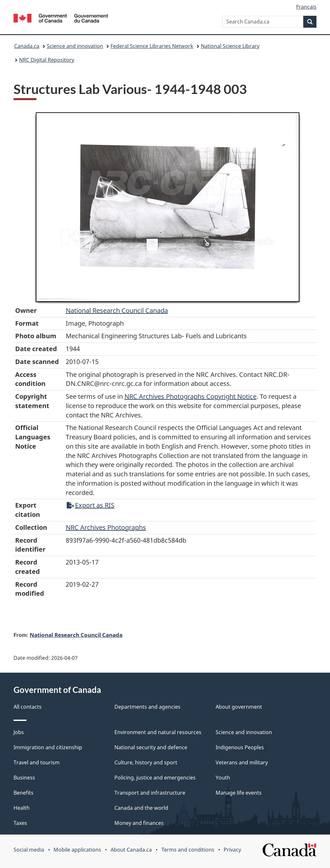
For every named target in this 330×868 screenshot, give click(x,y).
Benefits (24, 793)
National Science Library (230, 46)
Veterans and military (242, 762)
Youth (223, 778)
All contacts (28, 707)
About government (239, 707)
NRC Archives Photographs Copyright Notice (190, 396)
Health (22, 808)
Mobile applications (77, 850)
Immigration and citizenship (48, 747)
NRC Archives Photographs (106, 527)
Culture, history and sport (146, 762)
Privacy (232, 850)
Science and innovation (75, 46)
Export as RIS (91, 505)
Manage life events (239, 793)
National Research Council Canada (117, 310)
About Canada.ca (131, 850)
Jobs (19, 732)
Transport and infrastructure (150, 793)
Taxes (20, 823)
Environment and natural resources (158, 732)
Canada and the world (141, 808)
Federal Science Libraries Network (152, 46)
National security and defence (151, 747)
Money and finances (139, 823)
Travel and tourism (37, 762)
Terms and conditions (188, 850)
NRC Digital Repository (47, 60)
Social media (29, 850)
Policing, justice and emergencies (155, 778)
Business (24, 778)
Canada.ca (27, 46)
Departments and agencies (147, 707)
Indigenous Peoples (240, 747)
